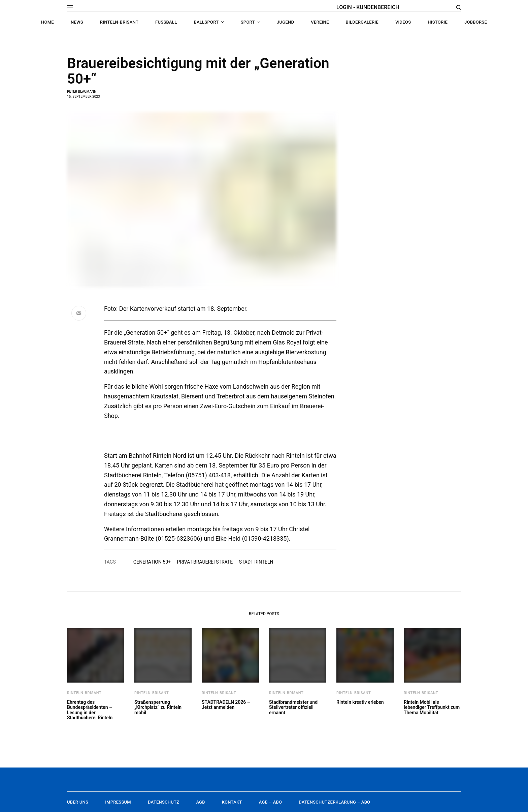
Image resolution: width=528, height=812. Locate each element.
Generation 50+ (152, 562)
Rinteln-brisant (84, 693)
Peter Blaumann (82, 92)
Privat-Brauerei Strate (205, 562)
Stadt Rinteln (256, 562)
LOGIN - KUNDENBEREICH (368, 7)
